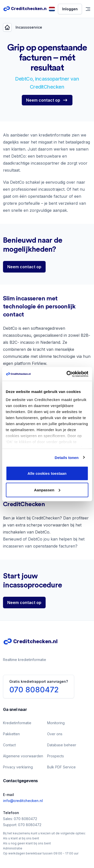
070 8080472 (34, 690)
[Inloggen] (70, 9)
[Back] (7, 27)
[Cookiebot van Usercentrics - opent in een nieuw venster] (67, 374)
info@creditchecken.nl (23, 801)
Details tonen (67, 457)
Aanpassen (47, 490)
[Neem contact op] (47, 100)
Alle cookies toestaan (47, 473)
